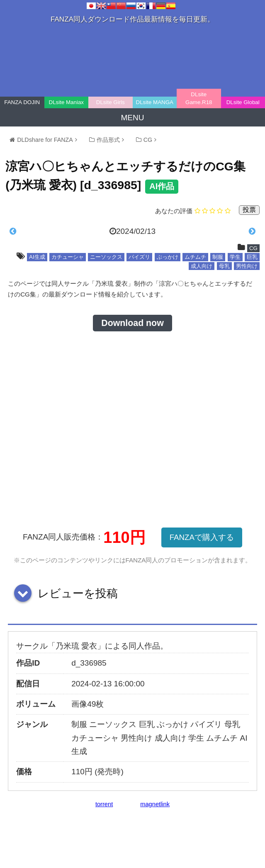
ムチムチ (195, 257)
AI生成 (37, 257)
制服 (218, 257)
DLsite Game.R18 (199, 98)
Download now (132, 323)
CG (148, 140)
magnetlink (155, 804)
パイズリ (139, 257)
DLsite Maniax (66, 102)
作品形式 (108, 140)
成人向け (202, 266)
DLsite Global (243, 102)
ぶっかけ (168, 257)
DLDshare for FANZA (45, 140)
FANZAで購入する (202, 537)
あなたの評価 (174, 211)
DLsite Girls (111, 102)
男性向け (247, 266)
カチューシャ (68, 257)
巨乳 (252, 257)
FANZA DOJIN (22, 102)
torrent (104, 804)
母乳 (224, 266)
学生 (235, 257)
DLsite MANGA (155, 102)
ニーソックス (106, 257)
